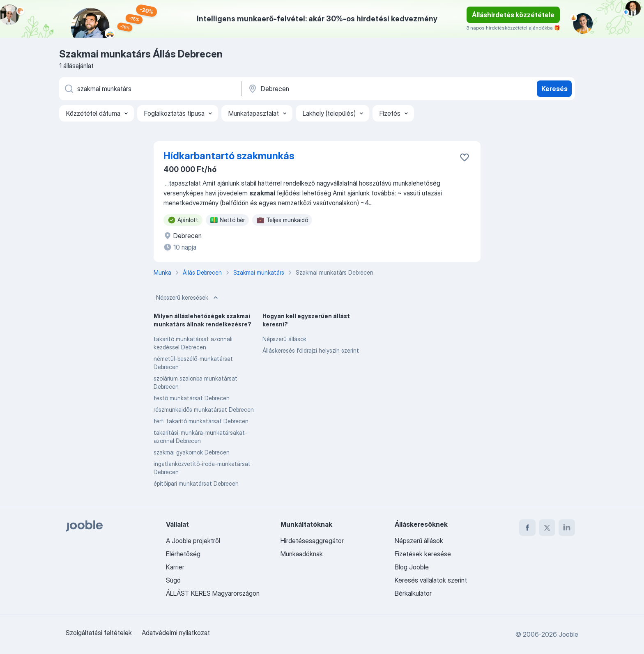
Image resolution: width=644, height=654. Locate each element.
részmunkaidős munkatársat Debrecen (204, 410)
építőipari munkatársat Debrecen (196, 483)
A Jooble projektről (193, 541)
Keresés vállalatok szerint (431, 580)
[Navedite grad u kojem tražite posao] (333, 89)
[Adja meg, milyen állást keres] (149, 89)
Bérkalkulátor (413, 593)
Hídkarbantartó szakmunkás (229, 156)
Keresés (554, 89)
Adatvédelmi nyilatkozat (176, 633)
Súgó (173, 580)
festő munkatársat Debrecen (192, 398)
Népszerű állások (284, 339)
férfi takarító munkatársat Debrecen (201, 421)
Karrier (175, 567)
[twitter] (547, 528)
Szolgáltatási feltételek (99, 633)
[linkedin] (567, 528)
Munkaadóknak (302, 554)
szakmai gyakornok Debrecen (192, 452)
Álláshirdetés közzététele (513, 15)
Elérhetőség (183, 554)
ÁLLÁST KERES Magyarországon (213, 593)
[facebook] (527, 528)
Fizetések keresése (423, 554)
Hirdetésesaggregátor (312, 541)
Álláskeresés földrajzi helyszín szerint (311, 350)
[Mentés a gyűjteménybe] (465, 157)
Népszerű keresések (188, 298)
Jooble (568, 634)
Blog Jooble (412, 567)
